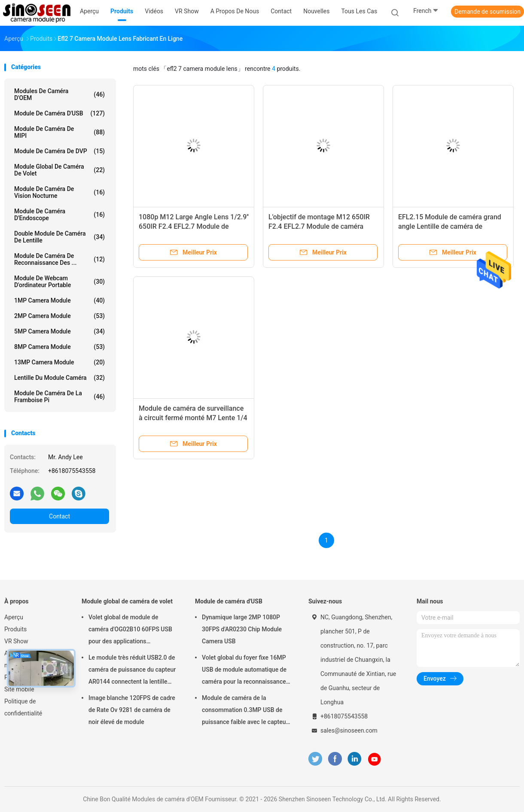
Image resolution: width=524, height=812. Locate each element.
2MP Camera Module (59, 316)
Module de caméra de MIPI (59, 132)
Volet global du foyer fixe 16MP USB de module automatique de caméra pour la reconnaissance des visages (244, 671)
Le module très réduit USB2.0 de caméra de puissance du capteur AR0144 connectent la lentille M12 (132, 671)
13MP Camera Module (59, 362)
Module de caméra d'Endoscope (59, 215)
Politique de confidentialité (23, 707)
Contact (59, 516)
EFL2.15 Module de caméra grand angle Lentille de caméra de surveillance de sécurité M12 (450, 226)
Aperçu (14, 617)
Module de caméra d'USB (59, 113)
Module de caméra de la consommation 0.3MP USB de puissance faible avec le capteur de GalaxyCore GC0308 (245, 711)
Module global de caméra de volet (59, 170)
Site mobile (19, 689)
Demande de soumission (487, 12)
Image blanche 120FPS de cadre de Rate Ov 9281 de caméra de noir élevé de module (132, 710)
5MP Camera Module (59, 331)
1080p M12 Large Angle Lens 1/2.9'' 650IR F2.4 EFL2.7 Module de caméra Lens (194, 226)
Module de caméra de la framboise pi (59, 397)
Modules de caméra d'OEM (59, 94)
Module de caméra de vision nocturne (59, 192)
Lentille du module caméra (59, 378)
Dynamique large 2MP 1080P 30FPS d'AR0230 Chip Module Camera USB (242, 629)
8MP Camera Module (59, 347)
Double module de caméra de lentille (59, 237)
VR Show (16, 641)
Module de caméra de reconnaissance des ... (59, 259)
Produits (15, 629)
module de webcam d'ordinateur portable (59, 282)
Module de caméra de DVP (59, 151)
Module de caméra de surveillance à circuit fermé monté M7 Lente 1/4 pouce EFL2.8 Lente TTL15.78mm (193, 418)
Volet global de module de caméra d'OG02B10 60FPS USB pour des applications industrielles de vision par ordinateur (130, 630)
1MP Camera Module (59, 300)
